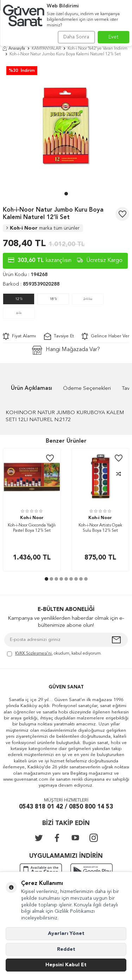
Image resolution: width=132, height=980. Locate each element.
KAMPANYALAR (46, 49)
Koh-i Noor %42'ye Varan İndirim (98, 49)
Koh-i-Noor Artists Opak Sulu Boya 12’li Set (100, 528)
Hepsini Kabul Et (66, 965)
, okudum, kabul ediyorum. (54, 654)
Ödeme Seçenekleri (87, 389)
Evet (114, 37)
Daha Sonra (76, 37)
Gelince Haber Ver (105, 336)
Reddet (66, 949)
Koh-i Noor (43, 228)
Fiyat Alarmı (19, 336)
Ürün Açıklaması (32, 389)
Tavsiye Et (59, 336)
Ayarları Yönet (66, 934)
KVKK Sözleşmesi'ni (33, 654)
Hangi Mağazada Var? (66, 350)
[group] (66, 126)
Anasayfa (14, 49)
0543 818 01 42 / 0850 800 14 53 (66, 807)
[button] (66, 194)
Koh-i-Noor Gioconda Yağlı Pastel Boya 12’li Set (32, 528)
